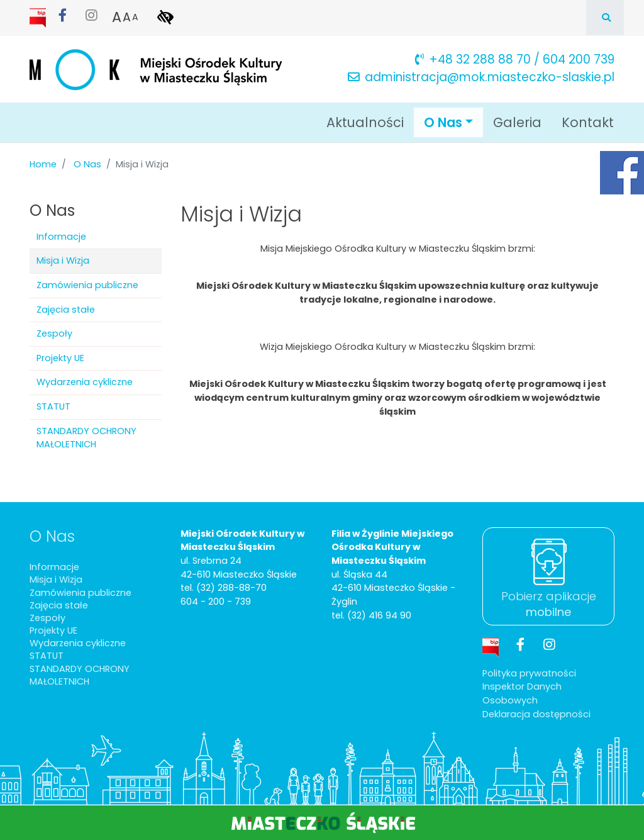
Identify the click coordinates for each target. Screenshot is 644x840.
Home (43, 164)
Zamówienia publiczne (87, 285)
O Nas (87, 164)
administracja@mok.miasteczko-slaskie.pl (481, 77)
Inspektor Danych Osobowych (522, 693)
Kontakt (588, 122)
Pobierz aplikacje (549, 604)
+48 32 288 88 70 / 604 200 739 (515, 59)
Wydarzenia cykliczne (85, 382)
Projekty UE (60, 358)
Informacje (61, 237)
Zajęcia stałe (66, 310)
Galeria (517, 122)
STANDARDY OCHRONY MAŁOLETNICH (86, 438)
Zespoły (54, 333)
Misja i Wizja (63, 260)
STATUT (53, 406)
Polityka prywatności (529, 673)
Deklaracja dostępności (536, 714)
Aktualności (365, 122)
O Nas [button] (453, 122)
